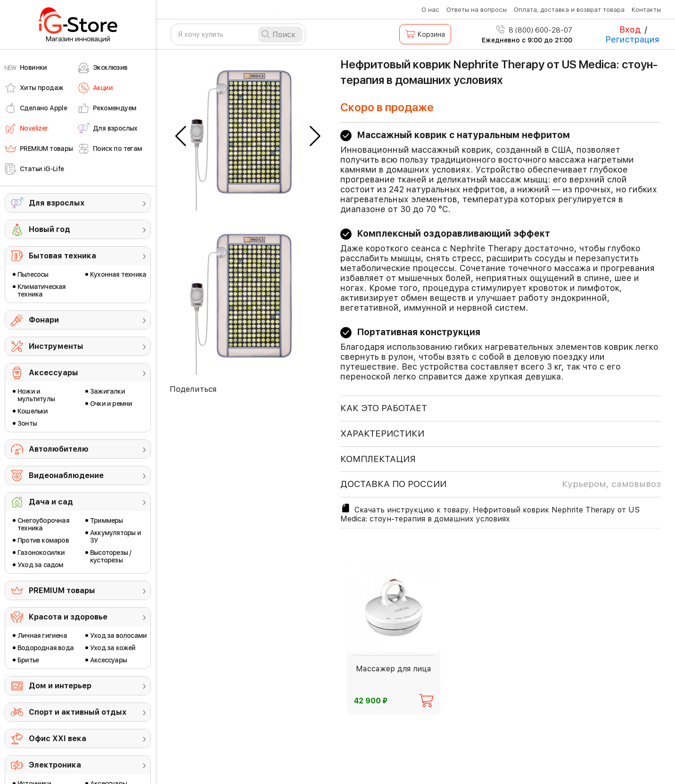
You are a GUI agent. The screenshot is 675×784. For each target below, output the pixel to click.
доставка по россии (501, 484)
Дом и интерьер (60, 686)
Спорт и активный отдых (78, 712)
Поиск (284, 35)
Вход (630, 29)
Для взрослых (57, 203)
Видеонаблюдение (66, 475)
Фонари (44, 320)
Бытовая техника (62, 256)
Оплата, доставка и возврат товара (569, 10)
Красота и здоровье (68, 617)
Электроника (55, 765)
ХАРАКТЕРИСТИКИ (382, 433)
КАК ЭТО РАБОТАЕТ (384, 408)
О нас (430, 10)
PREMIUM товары (62, 590)
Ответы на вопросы (477, 10)
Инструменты (56, 346)
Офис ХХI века (58, 739)
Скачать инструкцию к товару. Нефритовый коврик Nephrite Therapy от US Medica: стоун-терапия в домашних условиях (490, 513)
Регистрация (632, 39)
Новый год (49, 229)
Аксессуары (54, 373)
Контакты (646, 10)
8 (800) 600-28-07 (534, 30)
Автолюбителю (59, 449)
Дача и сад (51, 502)
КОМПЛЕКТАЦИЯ (378, 459)
